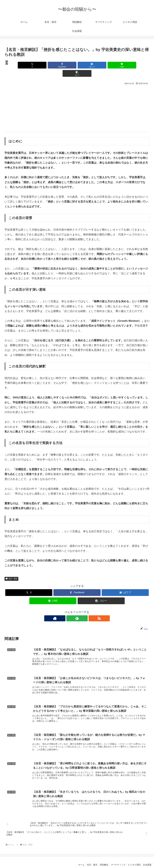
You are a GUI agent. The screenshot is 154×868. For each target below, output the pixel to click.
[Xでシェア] (28, 65)
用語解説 (102, 859)
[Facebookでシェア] (53, 65)
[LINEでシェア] (101, 65)
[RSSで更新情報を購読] (84, 610)
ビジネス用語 (133, 859)
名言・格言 (11, 570)
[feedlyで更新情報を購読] (77, 610)
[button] (126, 65)
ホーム (77, 859)
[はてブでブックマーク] (77, 65)
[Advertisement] (77, 100)
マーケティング (116, 859)
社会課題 (147, 859)
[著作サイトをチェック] (70, 610)
